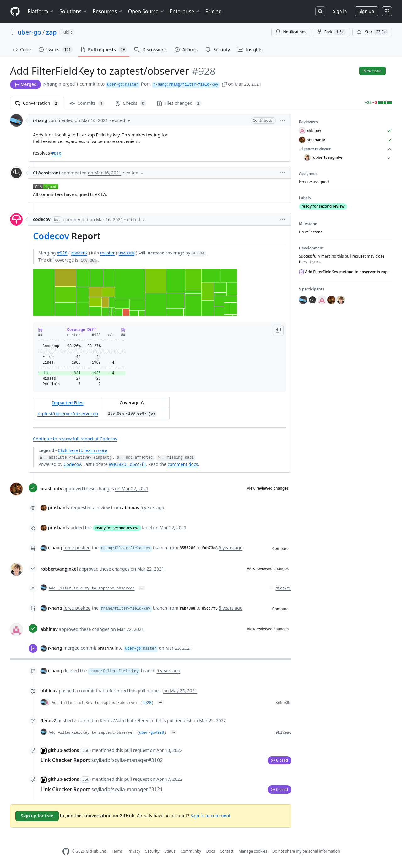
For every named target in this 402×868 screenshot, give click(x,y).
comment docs (183, 464)
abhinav (49, 629)
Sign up (366, 11)
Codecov (51, 236)
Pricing (214, 11)
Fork (331, 32)
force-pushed (77, 548)
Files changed (179, 103)
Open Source (147, 11)
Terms (117, 851)
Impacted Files (68, 403)
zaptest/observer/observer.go (68, 414)
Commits (87, 103)
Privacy (134, 851)
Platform (41, 11)
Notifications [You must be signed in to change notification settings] (291, 32)
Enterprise (185, 11)
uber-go (29, 32)
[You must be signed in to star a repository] (372, 32)
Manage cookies (253, 851)
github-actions (64, 750)
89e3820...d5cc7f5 (127, 464)
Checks (131, 103)
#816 (56, 153)
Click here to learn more (82, 450)
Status (170, 851)
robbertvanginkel (59, 569)
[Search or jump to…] (320, 11)
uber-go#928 (152, 733)
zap (52, 32)
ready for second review (117, 528)
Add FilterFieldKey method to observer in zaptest (345, 272)
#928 (62, 253)
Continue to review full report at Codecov (75, 439)
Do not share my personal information (306, 851)
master (107, 253)
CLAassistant (47, 173)
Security (152, 851)
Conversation (37, 103)
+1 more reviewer (345, 149)
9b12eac (284, 733)
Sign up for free (37, 816)
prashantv (51, 489)
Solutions (73, 11)
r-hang (50, 84)
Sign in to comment (210, 815)
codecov (42, 219)
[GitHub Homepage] (66, 852)
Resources (108, 11)
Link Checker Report (102, 760)
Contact (227, 851)
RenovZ (48, 720)
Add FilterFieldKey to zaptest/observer (92, 588)
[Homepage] (15, 11)
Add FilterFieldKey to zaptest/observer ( (97, 703)
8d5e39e (284, 703)
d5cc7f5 (284, 588)
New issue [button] (372, 71)
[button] (225, 84)
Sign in (340, 11)
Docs (210, 851)
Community (191, 851)
